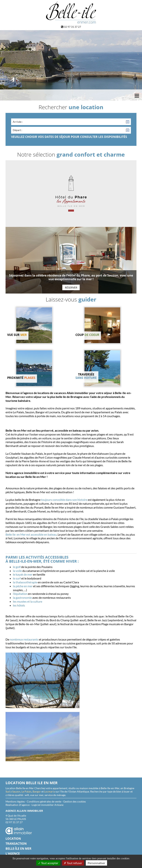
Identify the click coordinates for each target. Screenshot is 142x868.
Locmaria (50, 791)
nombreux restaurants (24, 639)
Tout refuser (73, 863)
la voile (17, 571)
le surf (17, 578)
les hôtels (19, 605)
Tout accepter (48, 863)
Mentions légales (15, 801)
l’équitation (20, 594)
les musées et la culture (28, 601)
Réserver (71, 288)
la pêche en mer (23, 586)
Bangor (37, 791)
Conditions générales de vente (44, 801)
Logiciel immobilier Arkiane (48, 805)
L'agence (13, 854)
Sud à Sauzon (13, 791)
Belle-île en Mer (18, 849)
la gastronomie (22, 598)
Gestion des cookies (75, 801)
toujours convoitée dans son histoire (64, 500)
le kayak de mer (23, 574)
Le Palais (26, 791)
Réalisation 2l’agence (18, 805)
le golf (17, 567)
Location (13, 839)
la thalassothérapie (25, 582)
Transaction (16, 844)
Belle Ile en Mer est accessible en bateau (31, 534)
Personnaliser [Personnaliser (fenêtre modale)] (96, 863)
